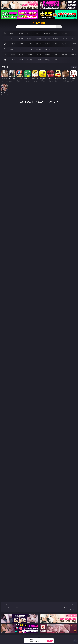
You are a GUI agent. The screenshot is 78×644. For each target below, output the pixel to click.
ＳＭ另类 (73, 39)
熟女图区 (65, 49)
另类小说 (56, 55)
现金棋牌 (65, 33)
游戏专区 (38, 33)
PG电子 (12, 33)
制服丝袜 (47, 44)
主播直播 (65, 39)
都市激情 (12, 55)
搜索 (59, 27)
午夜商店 (21, 60)
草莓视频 (30, 60)
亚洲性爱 (12, 44)
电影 (5, 44)
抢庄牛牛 (73, 33)
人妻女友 (30, 55)
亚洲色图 (21, 49)
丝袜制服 (56, 39)
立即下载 (50, 641)
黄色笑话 (65, 55)
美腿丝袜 (47, 49)
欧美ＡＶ (30, 39)
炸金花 (56, 33)
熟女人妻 (47, 39)
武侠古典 (38, 55)
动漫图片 (38, 49)
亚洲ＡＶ (12, 39)
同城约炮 (12, 60)
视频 (5, 38)
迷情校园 (47, 55)
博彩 (5, 33)
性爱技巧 (73, 55)
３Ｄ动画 (38, 39)
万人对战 (30, 33)
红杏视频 (47, 60)
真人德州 (21, 33)
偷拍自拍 (21, 44)
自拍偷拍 (21, 39)
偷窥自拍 (12, 49)
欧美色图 (30, 49)
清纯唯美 (56, 49)
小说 (5, 54)
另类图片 (73, 49)
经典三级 (56, 44)
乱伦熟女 (65, 44)
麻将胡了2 (47, 33)
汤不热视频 (38, 60)
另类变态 (73, 44)
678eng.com (39, 23)
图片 (5, 49)
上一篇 (12, 607)
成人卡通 (30, 44)
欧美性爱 (38, 44)
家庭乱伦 (21, 55)
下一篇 (66, 607)
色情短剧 (56, 60)
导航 (5, 60)
